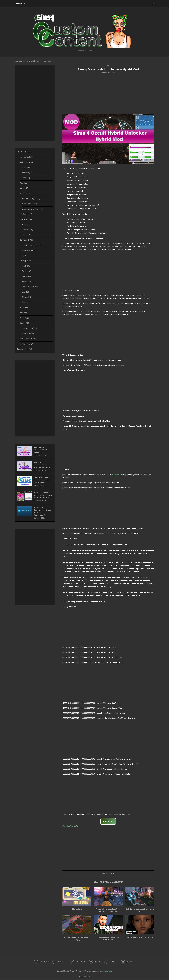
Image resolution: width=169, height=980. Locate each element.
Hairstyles (26, 240)
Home (17, 61)
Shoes (24, 323)
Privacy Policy (107, 971)
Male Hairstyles (30, 250)
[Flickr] (95, 962)
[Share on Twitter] (109, 874)
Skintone (28, 173)
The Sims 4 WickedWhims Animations (41, 450)
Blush (26, 266)
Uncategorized (25, 349)
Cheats (24, 188)
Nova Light (77, 909)
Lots (23, 256)
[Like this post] (104, 874)
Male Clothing (29, 204)
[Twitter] (59, 962)
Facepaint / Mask (30, 287)
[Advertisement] (108, 94)
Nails (23, 313)
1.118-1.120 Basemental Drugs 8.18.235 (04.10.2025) (43, 516)
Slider (26, 178)
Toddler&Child (27, 344)
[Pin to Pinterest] (111, 874)
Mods (24, 307)
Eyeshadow (29, 282)
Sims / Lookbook (28, 339)
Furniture (25, 235)
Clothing (26, 193)
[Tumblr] (111, 962)
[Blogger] (129, 962)
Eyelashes (28, 271)
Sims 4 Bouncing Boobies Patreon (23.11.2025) (42, 481)
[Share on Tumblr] (114, 874)
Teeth (26, 302)
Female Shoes (30, 328)
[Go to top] (84, 977)
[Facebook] (40, 962)
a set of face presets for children (140, 938)
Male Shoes (28, 333)
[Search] (153, 4)
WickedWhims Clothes (33, 209)
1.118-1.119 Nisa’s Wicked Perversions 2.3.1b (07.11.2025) (43, 498)
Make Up (25, 261)
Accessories (26, 157)
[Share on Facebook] (107, 874)
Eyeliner (27, 276)
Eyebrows (27, 230)
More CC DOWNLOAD (70, 826)
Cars (24, 183)
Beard (26, 225)
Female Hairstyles (32, 245)
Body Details (27, 162)
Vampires (115, 475)
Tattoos (27, 297)
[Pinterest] (77, 962)
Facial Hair (26, 219)
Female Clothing (31, 199)
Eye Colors (26, 214)
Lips (26, 292)
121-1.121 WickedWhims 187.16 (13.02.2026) (43, 465)
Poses (24, 318)
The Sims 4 (19, 4)
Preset (27, 167)
